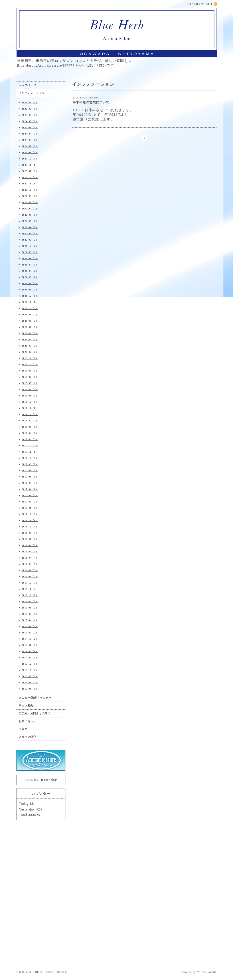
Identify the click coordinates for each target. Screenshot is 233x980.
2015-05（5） (30, 614)
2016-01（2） (30, 576)
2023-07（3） (30, 171)
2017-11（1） (30, 452)
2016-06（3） (30, 545)
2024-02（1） (30, 146)
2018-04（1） (30, 433)
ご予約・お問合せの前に (35, 713)
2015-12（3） (30, 583)
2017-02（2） (30, 502)
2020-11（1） (30, 302)
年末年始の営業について (91, 102)
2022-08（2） (30, 202)
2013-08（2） (30, 682)
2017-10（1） (30, 458)
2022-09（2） (30, 196)
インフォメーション (32, 93)
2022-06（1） (30, 215)
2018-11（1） (30, 408)
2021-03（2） (30, 277)
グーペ (201, 972)
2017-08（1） (30, 470)
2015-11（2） (30, 589)
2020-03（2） (30, 346)
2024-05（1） (30, 127)
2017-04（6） (30, 489)
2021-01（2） (30, 290)
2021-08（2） (30, 258)
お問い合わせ (27, 721)
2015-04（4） (30, 620)
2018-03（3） (30, 439)
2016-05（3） (30, 551)
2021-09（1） (30, 252)
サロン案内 (26, 706)
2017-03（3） (30, 495)
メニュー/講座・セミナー (35, 698)
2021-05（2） (30, 271)
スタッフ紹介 (27, 737)
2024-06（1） (30, 121)
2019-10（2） (30, 364)
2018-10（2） (30, 414)
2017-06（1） (30, 477)
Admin (212, 972)
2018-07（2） (30, 421)
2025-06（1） (30, 102)
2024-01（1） (30, 152)
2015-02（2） (30, 633)
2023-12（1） (30, 159)
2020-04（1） (30, 339)
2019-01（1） (30, 396)
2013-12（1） (30, 664)
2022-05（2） (30, 221)
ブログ (23, 729)
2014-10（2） (30, 639)
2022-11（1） (30, 184)
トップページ (27, 85)
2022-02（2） (30, 240)
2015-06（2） (30, 608)
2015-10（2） (30, 595)
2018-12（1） (30, 402)
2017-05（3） (30, 483)
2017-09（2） (30, 464)
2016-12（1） (30, 514)
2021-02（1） (30, 283)
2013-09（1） (30, 676)
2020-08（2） (30, 321)
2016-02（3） (30, 570)
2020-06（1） (30, 333)
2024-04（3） (30, 134)
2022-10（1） (30, 190)
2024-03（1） (30, 140)
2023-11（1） (30, 165)
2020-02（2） (30, 352)
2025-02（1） (30, 109)
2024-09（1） (30, 115)
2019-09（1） (30, 371)
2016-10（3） (30, 527)
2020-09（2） (30, 314)
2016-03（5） (30, 564)
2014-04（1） (30, 657)
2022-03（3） (30, 233)
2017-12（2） (30, 445)
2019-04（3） (30, 389)
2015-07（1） (30, 601)
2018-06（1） (30, 427)
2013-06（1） (30, 689)
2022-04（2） (30, 227)
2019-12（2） (30, 358)
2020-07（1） (30, 327)
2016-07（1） (30, 539)
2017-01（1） (30, 508)
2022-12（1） (30, 177)
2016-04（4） (30, 558)
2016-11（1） (30, 520)
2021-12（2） (30, 246)
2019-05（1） (30, 383)
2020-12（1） (30, 296)
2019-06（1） (30, 377)
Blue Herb (32, 972)
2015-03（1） (30, 626)
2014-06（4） (30, 651)
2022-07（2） (30, 208)
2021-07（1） (30, 265)
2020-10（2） (30, 308)
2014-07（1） (30, 645)
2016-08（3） (30, 533)
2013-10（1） (30, 670)
